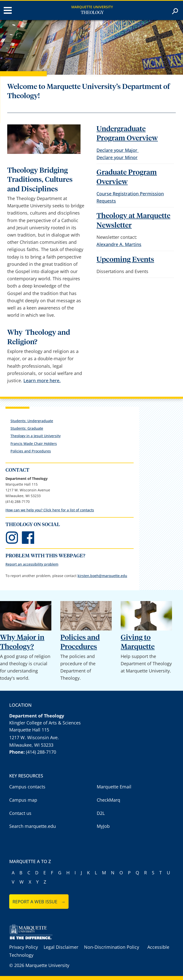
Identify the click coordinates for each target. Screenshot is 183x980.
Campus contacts (27, 787)
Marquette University (92, 7)
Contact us (20, 813)
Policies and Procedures (31, 451)
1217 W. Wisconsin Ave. (34, 737)
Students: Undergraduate (32, 421)
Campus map (23, 800)
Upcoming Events (125, 260)
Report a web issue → (39, 902)
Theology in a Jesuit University (36, 436)
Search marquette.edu (33, 826)
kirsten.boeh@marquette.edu (102, 576)
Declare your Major (118, 150)
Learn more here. (42, 380)
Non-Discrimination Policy (112, 947)
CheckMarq (108, 800)
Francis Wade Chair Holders (34, 444)
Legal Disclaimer (61, 947)
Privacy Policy (24, 947)
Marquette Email (114, 787)
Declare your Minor (117, 157)
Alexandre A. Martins (119, 244)
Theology (92, 13)
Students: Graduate (27, 428)
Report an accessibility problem (32, 564)
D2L (101, 813)
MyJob (103, 826)
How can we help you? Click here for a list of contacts (50, 510)
